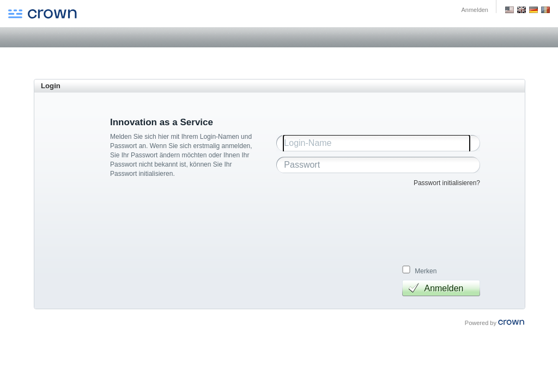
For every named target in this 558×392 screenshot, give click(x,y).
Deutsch (533, 10)
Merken (426, 271)
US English (510, 10)
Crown (43, 14)
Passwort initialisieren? (447, 183)
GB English (521, 10)
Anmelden (475, 10)
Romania (545, 10)
